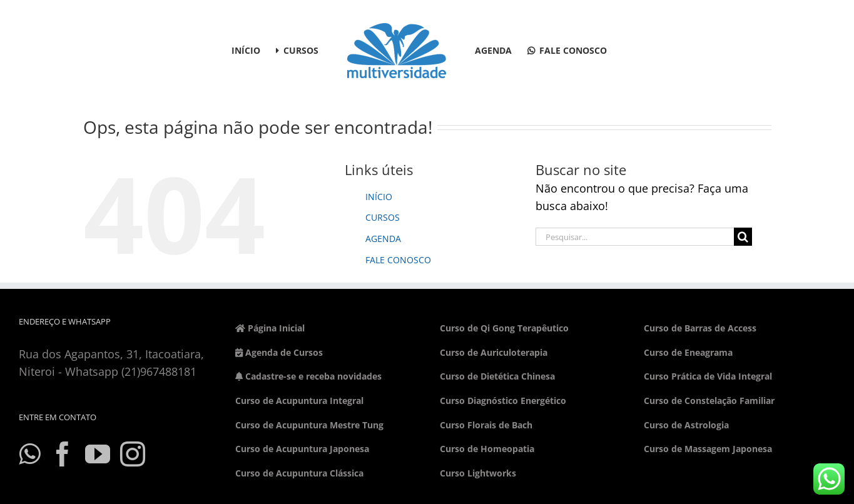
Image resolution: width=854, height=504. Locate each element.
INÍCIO (379, 197)
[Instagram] (133, 454)
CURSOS (383, 217)
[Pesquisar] (743, 237)
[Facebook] (63, 454)
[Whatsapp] (29, 454)
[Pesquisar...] (635, 237)
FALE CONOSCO (398, 260)
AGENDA (383, 239)
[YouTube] (98, 454)
